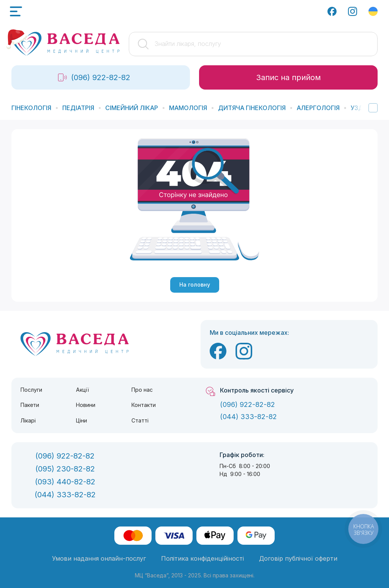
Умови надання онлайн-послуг (99, 558)
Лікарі (28, 420)
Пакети (30, 405)
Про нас (142, 390)
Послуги (31, 390)
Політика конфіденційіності (202, 558)
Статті (140, 420)
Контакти (144, 405)
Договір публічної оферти (298, 558)
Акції (82, 390)
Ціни (81, 420)
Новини (86, 405)
